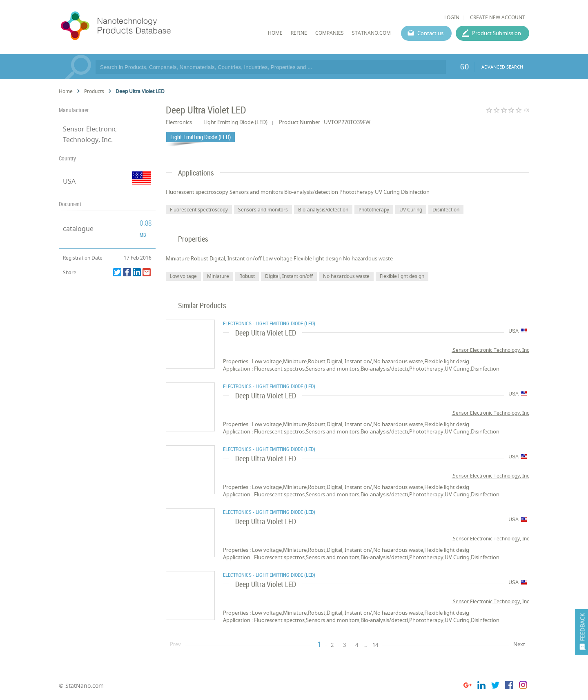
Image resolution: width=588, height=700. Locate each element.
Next (519, 644)
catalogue (78, 229)
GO (464, 67)
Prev (175, 644)
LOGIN (452, 17)
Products (94, 91)
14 (375, 645)
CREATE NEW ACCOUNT (498, 17)
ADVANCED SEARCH (502, 67)
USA (69, 181)
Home (66, 91)
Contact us (430, 33)
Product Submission (497, 33)
